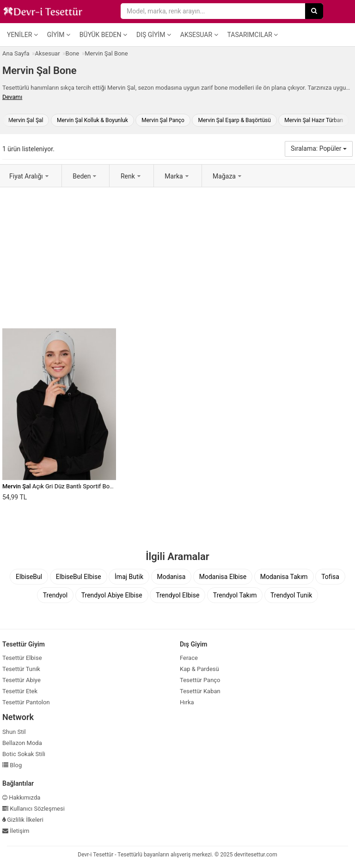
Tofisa (330, 577)
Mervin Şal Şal (26, 120)
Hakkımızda (21, 797)
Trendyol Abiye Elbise (112, 595)
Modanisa (171, 577)
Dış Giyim (154, 35)
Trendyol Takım (235, 595)
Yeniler (22, 35)
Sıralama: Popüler (319, 148)
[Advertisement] (177, 257)
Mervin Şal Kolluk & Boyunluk (92, 120)
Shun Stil (14, 732)
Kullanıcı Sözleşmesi (34, 809)
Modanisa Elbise (223, 577)
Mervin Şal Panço (163, 120)
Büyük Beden (103, 35)
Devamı (12, 97)
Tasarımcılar (253, 35)
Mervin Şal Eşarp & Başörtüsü (234, 120)
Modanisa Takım (284, 577)
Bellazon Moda (22, 743)
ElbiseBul (29, 577)
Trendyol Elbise (177, 595)
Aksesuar (199, 35)
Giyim (59, 35)
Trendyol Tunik (291, 595)
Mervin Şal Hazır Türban (314, 120)
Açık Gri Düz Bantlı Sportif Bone (59, 486)
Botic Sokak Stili (24, 754)
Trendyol (55, 595)
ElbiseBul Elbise (79, 577)
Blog (12, 765)
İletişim (16, 831)
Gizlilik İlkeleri (23, 820)
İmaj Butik (129, 577)
